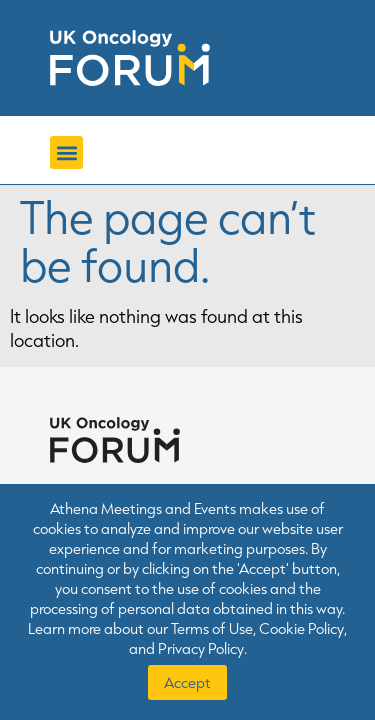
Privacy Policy (201, 648)
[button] (66, 152)
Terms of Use (212, 628)
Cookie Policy (301, 628)
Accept (187, 682)
